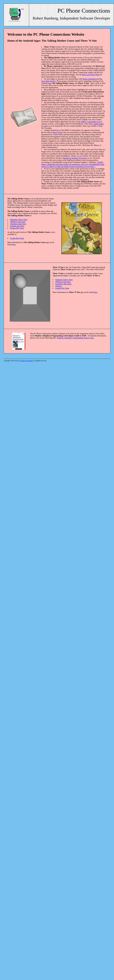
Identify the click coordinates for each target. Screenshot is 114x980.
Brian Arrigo (58, 132)
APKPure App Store (18, 222)
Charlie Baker (98, 124)
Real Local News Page (91, 75)
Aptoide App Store (17, 226)
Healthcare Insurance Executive (75, 158)
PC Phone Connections (26, 361)
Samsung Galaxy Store (19, 220)
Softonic (58, 286)
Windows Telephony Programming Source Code (75, 338)
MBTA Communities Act (91, 122)
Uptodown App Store (18, 224)
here (14, 244)
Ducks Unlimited (89, 79)
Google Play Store (17, 228)
